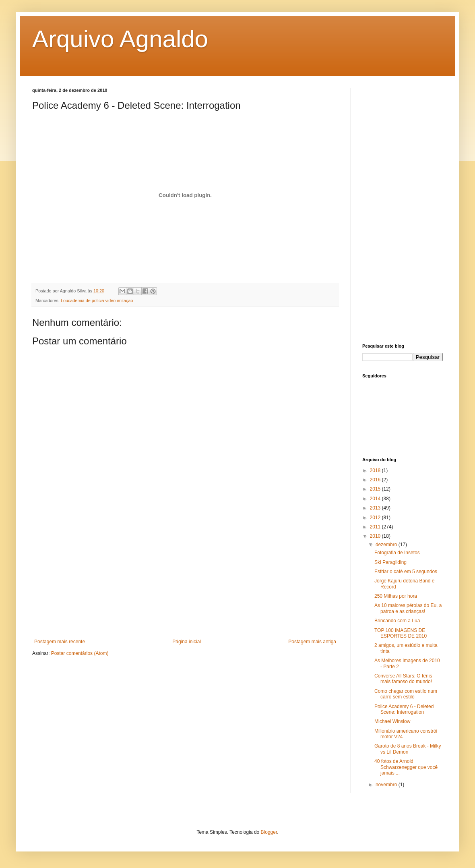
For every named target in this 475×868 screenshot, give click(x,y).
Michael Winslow (392, 721)
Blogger (269, 832)
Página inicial (187, 642)
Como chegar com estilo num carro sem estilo (406, 694)
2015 (376, 489)
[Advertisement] (185, 578)
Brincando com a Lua (397, 621)
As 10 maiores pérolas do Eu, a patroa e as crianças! (408, 608)
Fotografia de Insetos (397, 553)
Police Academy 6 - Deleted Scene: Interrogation (404, 709)
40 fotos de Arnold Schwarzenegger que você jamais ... (406, 767)
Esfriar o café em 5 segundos (406, 572)
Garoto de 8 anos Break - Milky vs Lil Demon (408, 749)
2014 (376, 499)
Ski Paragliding (390, 562)
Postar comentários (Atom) (80, 653)
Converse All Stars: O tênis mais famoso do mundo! (403, 679)
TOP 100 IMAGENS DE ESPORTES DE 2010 (401, 633)
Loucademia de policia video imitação (97, 300)
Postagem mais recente (60, 642)
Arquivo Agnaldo (120, 39)
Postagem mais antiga (312, 642)
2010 (376, 536)
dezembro (387, 545)
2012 (376, 518)
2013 (376, 508)
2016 (376, 480)
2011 (376, 527)
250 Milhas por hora (396, 596)
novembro (387, 785)
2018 (376, 470)
